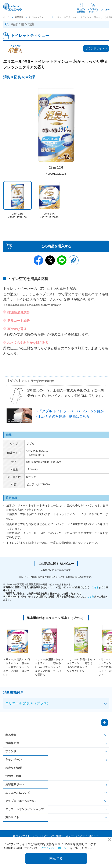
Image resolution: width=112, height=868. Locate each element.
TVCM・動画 (13, 776)
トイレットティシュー (39, 17)
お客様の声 (12, 743)
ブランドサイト (95, 48)
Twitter (50, 260)
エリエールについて (18, 793)
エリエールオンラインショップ (25, 809)
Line (62, 260)
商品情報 (19, 17)
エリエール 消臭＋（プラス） (28, 703)
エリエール (13, 7)
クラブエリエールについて (22, 801)
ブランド (11, 751)
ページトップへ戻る (105, 723)
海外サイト (12, 817)
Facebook (38, 260)
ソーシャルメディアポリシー (84, 836)
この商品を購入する (56, 246)
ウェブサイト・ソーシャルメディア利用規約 (39, 836)
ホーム (6, 17)
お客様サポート (15, 784)
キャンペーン (14, 760)
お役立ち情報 (14, 768)
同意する (56, 858)
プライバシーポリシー (55, 848)
